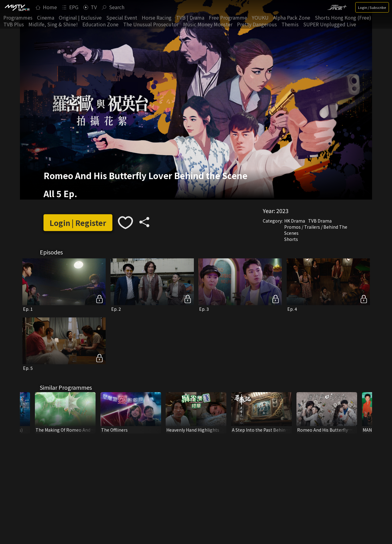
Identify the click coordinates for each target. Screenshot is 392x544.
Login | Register (78, 223)
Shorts (291, 239)
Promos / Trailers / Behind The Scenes (316, 230)
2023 (282, 211)
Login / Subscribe (372, 7)
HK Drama (295, 221)
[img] (17, 7)
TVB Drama (320, 221)
